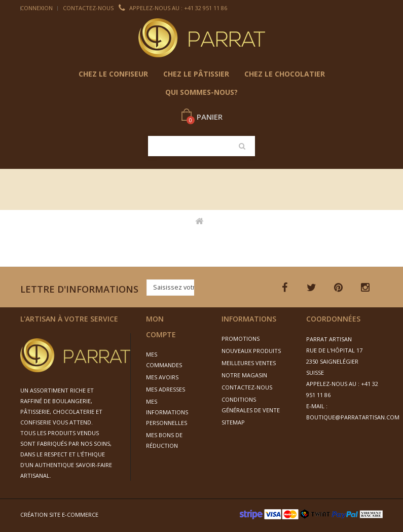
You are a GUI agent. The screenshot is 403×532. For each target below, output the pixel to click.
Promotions (241, 339)
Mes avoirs (162, 377)
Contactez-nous (88, 8)
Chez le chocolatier (285, 74)
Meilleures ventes (249, 363)
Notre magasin (244, 375)
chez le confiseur (113, 74)
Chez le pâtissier (196, 74)
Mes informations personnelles (167, 412)
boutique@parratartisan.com (353, 417)
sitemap (233, 422)
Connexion (36, 8)
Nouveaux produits (251, 351)
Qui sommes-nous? (201, 92)
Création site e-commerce (59, 515)
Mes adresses (166, 389)
